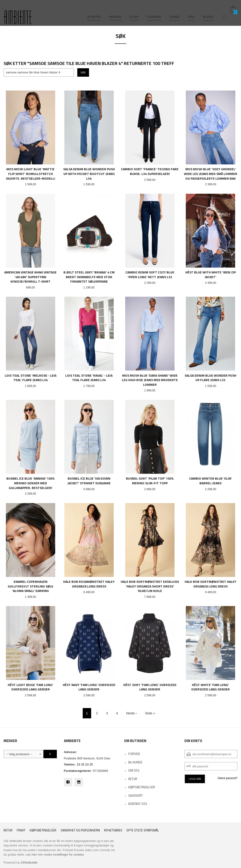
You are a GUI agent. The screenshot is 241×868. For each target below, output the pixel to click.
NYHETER (94, 11)
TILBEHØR (154, 11)
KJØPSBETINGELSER (142, 787)
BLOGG (208, 11)
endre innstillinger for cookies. (64, 855)
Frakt (21, 830)
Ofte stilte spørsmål (143, 830)
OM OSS (134, 770)
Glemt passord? (227, 778)
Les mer (31, 855)
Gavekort (136, 796)
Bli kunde (135, 762)
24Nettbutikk (29, 862)
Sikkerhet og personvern (80, 830)
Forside (134, 754)
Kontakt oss (138, 804)
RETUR (133, 779)
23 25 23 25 (85, 764)
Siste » (150, 713)
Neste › (131, 713)
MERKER (115, 11)
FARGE (174, 11)
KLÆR (134, 11)
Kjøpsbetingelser (43, 830)
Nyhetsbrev (113, 830)
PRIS (191, 11)
